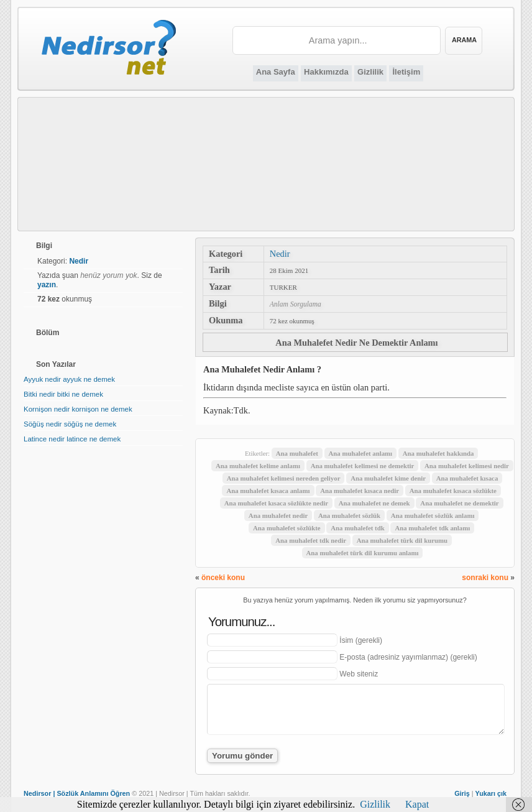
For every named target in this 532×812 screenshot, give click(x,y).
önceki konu (223, 578)
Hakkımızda (326, 72)
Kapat (417, 804)
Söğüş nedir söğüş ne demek (70, 424)
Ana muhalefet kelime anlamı (258, 466)
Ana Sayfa (276, 72)
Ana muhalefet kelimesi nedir (467, 466)
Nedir (280, 254)
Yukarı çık (491, 793)
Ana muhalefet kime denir (388, 478)
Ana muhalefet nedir (278, 515)
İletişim (406, 72)
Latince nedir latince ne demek (72, 439)
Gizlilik (370, 72)
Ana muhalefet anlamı (361, 453)
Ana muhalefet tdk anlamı (432, 528)
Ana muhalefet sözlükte (287, 528)
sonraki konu (485, 578)
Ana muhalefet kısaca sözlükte (453, 491)
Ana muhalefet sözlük (349, 515)
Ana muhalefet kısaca (467, 478)
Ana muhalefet (297, 453)
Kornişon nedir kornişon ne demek (78, 409)
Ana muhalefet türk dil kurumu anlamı (363, 553)
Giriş (462, 793)
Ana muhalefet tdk (357, 528)
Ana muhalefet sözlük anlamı (433, 515)
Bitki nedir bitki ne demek (63, 394)
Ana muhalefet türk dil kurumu (402, 540)
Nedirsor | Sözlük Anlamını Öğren (77, 793)
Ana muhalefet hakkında (438, 453)
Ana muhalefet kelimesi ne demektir (363, 466)
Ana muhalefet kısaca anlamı (268, 491)
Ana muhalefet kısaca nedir (360, 491)
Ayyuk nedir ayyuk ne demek (69, 379)
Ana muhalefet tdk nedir (311, 540)
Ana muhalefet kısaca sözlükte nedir (276, 503)
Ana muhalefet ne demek (374, 503)
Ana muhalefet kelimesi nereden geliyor (284, 478)
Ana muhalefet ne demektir (459, 503)
